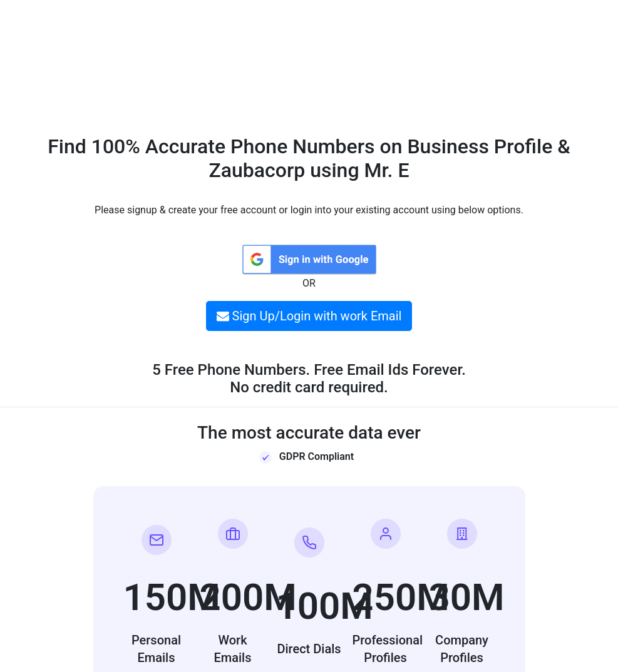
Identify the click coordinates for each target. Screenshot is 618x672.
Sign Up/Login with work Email (309, 316)
